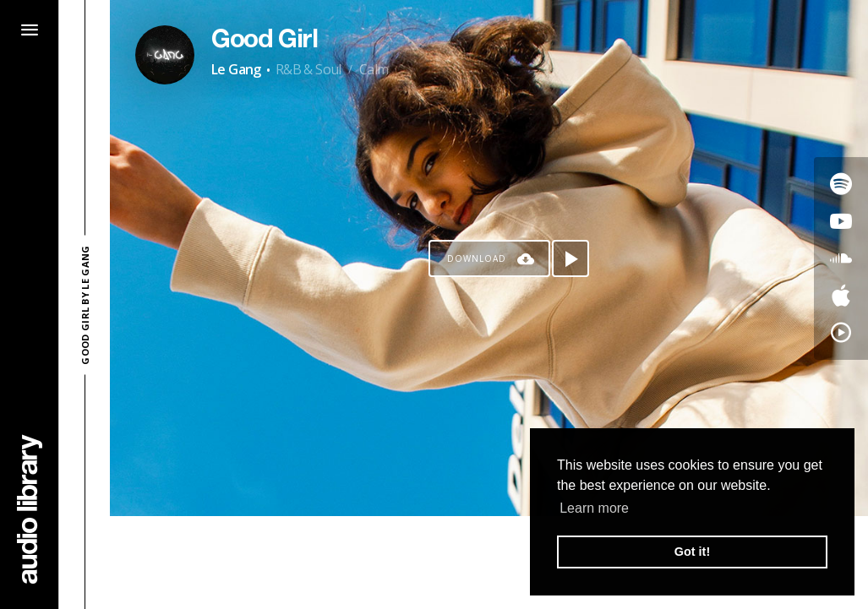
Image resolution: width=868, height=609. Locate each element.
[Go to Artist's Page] (165, 55)
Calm (374, 69)
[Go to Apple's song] (841, 296)
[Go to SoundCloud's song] (841, 258)
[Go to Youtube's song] (841, 221)
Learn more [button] (594, 508)
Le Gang (236, 69)
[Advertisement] (489, 563)
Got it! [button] (692, 552)
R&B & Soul (308, 69)
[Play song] (570, 258)
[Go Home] (30, 509)
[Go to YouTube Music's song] (841, 333)
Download (477, 258)
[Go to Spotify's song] (841, 184)
